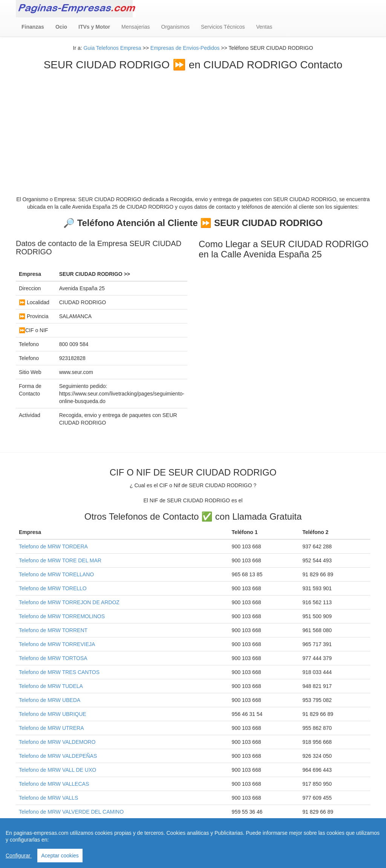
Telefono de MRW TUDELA (51, 686)
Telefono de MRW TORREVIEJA (57, 644)
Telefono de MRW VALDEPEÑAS (58, 756)
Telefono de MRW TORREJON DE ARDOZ (69, 602)
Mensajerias (136, 27)
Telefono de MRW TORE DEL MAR (60, 560)
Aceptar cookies (60, 856)
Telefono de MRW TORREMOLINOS (62, 616)
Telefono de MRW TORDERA (53, 546)
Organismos (175, 27)
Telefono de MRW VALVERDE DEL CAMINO (71, 812)
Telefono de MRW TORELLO (53, 588)
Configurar (19, 856)
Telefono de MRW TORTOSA (53, 658)
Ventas (264, 27)
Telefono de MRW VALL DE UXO (57, 770)
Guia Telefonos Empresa (113, 48)
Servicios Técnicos (223, 27)
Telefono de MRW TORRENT (53, 630)
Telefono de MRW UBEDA (50, 700)
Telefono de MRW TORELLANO (56, 574)
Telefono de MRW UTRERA (51, 728)
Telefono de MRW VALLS (48, 798)
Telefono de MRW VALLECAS (54, 784)
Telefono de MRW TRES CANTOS (59, 672)
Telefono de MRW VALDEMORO (57, 742)
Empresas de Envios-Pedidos (185, 48)
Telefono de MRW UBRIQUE (53, 714)
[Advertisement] (193, 128)
